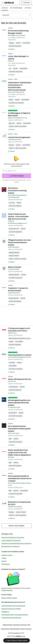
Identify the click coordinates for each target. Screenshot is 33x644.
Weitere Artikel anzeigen (9, 598)
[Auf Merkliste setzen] (11, 49)
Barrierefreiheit (15, 629)
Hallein (11, 100)
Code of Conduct (26, 629)
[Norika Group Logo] (16, 637)
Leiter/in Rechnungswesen (19, 137)
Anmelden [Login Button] (26, 3)
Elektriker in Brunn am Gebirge (11, 609)
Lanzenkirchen (13, 387)
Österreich (22, 23)
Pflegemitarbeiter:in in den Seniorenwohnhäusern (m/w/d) (19, 242)
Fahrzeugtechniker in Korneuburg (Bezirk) (15, 615)
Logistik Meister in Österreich (11, 540)
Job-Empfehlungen (16, 8)
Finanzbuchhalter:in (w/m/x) (20, 355)
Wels (10, 439)
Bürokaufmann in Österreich (11, 546)
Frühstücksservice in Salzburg (11, 618)
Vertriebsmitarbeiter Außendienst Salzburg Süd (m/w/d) (19, 429)
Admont (4, 561)
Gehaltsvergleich (7, 590)
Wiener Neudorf (14, 298)
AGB (29, 625)
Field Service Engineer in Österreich (13, 537)
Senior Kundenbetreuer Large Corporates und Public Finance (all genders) (19, 452)
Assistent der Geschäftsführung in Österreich (16, 543)
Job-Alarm (28, 8)
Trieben (4, 558)
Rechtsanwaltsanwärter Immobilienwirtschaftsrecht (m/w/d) (20, 478)
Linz (10, 68)
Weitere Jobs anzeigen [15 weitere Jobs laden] (17, 526)
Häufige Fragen (7, 625)
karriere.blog (6, 595)
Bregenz (11, 512)
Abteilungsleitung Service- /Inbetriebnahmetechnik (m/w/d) (19, 403)
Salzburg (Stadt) (14, 253)
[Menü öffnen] (2, 3)
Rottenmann (6, 564)
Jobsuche (5, 8)
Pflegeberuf (5, 612)
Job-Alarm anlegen (16, 176)
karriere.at (21, 602)
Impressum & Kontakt (20, 625)
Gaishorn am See (7, 555)
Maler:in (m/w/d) (15, 267)
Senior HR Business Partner (20, 379)
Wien (10, 123)
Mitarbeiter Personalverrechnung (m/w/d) (17, 191)
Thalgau (11, 43)
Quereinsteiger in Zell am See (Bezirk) (13, 606)
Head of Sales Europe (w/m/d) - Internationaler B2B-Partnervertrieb (18, 217)
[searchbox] (16, 15)
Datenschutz (5, 629)
